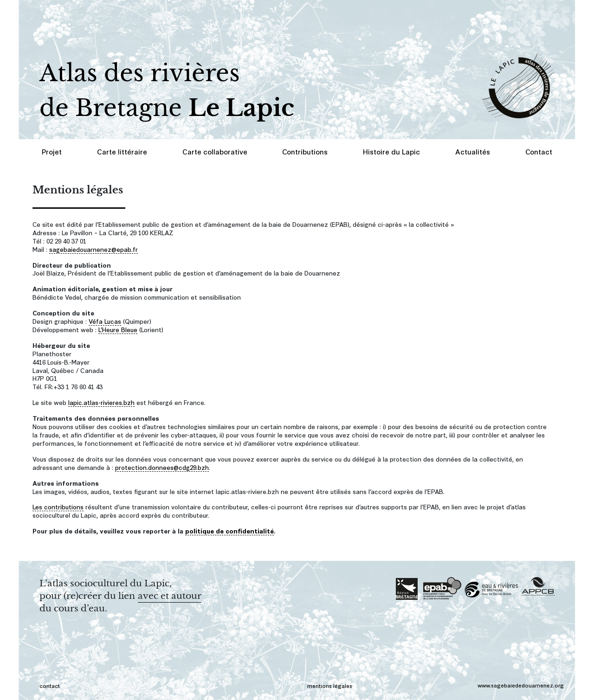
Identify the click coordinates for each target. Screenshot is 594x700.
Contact (539, 151)
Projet (52, 151)
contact (50, 685)
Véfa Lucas (105, 321)
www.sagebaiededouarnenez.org (521, 685)
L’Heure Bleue (118, 329)
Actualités (473, 151)
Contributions (305, 151)
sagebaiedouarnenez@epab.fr (94, 249)
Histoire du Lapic (391, 151)
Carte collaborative (215, 151)
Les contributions (58, 506)
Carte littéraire (122, 151)
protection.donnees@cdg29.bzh (162, 467)
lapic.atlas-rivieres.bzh (101, 402)
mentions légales (330, 685)
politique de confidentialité (229, 530)
